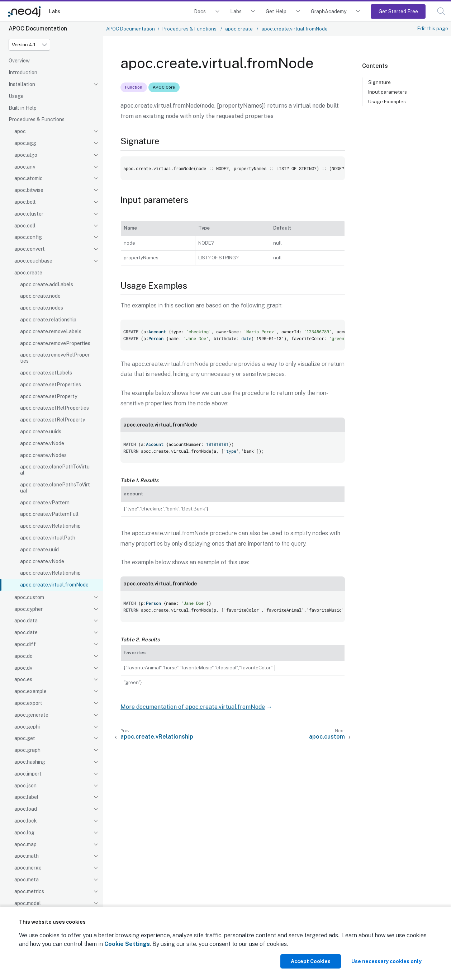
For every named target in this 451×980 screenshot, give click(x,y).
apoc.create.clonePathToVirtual (55, 470)
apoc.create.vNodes (43, 455)
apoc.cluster (29, 214)
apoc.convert (30, 249)
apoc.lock (26, 821)
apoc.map (25, 844)
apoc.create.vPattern (45, 503)
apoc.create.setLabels (46, 373)
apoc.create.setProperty (49, 396)
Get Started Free (398, 11)
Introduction (23, 72)
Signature (379, 82)
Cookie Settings (127, 944)
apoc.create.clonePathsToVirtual (55, 488)
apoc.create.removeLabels (51, 331)
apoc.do (23, 656)
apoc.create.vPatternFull (49, 514)
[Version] (29, 45)
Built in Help (23, 108)
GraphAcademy (329, 11)
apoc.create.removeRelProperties (55, 358)
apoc (20, 131)
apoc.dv (23, 668)
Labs (54, 11)
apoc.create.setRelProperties (54, 408)
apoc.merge (28, 868)
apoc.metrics (29, 891)
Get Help (276, 11)
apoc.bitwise (29, 190)
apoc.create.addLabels (47, 284)
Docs (200, 11)
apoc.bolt (25, 202)
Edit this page (433, 28)
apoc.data (26, 621)
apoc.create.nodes (42, 308)
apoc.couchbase (33, 261)
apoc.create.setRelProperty (53, 420)
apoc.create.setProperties (51, 385)
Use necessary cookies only (386, 961)
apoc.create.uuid (39, 550)
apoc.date (26, 632)
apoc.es (23, 679)
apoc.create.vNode (42, 443)
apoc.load (26, 809)
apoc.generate (31, 715)
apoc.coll (25, 226)
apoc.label (26, 797)
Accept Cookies (311, 961)
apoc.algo (26, 155)
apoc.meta (27, 880)
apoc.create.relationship (48, 320)
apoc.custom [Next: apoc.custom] (327, 737)
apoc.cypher (29, 609)
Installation (22, 84)
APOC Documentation (130, 29)
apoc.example (30, 691)
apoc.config (28, 237)
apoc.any (25, 167)
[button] (441, 11)
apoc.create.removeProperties (55, 343)
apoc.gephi (27, 727)
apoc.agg (25, 143)
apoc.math (27, 856)
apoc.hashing (30, 762)
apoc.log (24, 833)
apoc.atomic (29, 178)
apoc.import (28, 774)
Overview (19, 61)
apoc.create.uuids (41, 432)
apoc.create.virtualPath (48, 538)
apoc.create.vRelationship (50, 526)
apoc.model (28, 903)
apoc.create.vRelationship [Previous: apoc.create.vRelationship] (157, 737)
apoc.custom (29, 597)
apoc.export (28, 703)
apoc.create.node (40, 296)
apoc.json (25, 786)
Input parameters (388, 92)
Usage (16, 96)
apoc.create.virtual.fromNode (54, 585)
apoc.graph (27, 750)
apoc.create (28, 273)
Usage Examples (387, 102)
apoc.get (25, 738)
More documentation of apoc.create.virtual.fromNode (193, 707)
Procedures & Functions (37, 119)
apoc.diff (25, 644)
